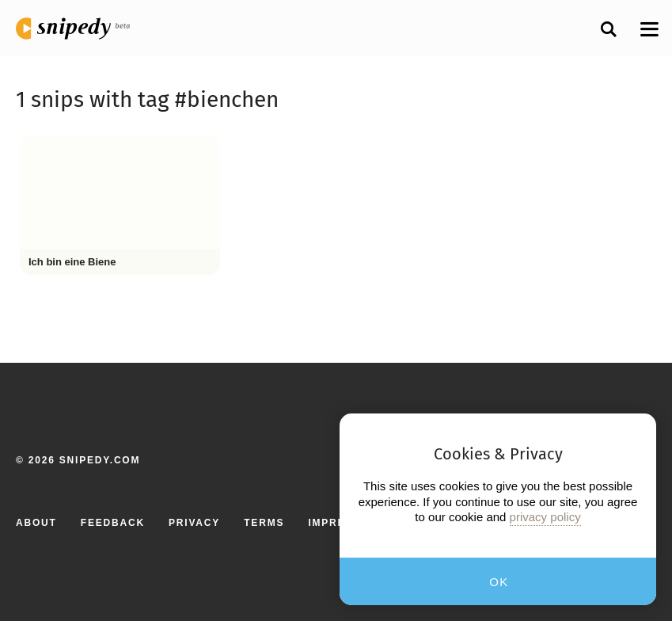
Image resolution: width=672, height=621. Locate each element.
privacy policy (545, 517)
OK (499, 582)
